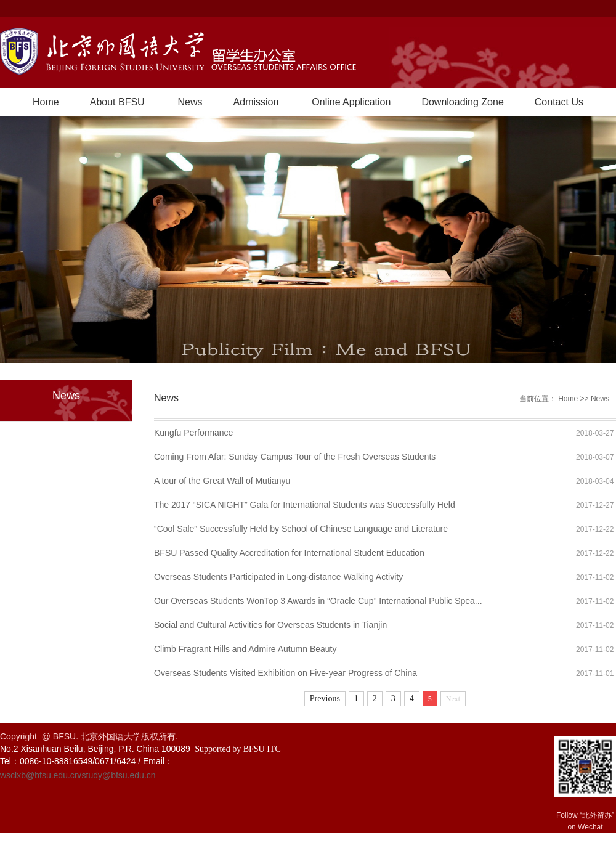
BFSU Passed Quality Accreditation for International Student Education (289, 553)
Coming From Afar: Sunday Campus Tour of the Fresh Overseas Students (295, 457)
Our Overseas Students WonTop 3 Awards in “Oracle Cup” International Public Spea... (318, 601)
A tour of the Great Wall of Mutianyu (222, 481)
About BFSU (117, 102)
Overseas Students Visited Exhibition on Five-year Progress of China (286, 673)
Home (46, 102)
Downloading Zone (462, 102)
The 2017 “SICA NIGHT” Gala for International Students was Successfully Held (305, 505)
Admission (256, 102)
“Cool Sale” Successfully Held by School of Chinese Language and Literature (301, 529)
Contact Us (559, 102)
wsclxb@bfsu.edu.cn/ (41, 775)
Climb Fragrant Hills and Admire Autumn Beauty (245, 649)
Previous (325, 698)
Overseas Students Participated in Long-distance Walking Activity (278, 577)
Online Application (351, 102)
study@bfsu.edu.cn (119, 775)
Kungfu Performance (193, 433)
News (190, 102)
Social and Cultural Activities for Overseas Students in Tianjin (270, 625)
